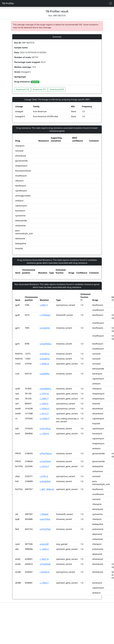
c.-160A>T (44, 583)
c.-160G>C (44, 549)
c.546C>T (44, 305)
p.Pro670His (45, 461)
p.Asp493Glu (46, 344)
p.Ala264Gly (45, 481)
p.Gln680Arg (45, 389)
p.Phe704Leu (46, 453)
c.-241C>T (44, 414)
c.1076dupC (45, 315)
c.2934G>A (45, 572)
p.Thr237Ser (45, 529)
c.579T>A (44, 476)
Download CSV (23, 89)
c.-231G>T (44, 466)
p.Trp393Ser (45, 564)
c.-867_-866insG (47, 489)
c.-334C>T (44, 399)
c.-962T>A (44, 559)
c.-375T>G (44, 394)
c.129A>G (44, 404)
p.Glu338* (44, 544)
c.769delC (44, 514)
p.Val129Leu (45, 429)
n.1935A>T (45, 419)
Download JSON (57, 89)
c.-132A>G (44, 434)
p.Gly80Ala (45, 374)
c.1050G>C (45, 409)
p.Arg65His (45, 328)
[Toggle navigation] (111, 3)
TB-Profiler (8, 3)
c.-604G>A (44, 364)
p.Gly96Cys (45, 354)
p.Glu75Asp (45, 519)
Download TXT (39, 89)
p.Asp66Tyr (45, 359)
